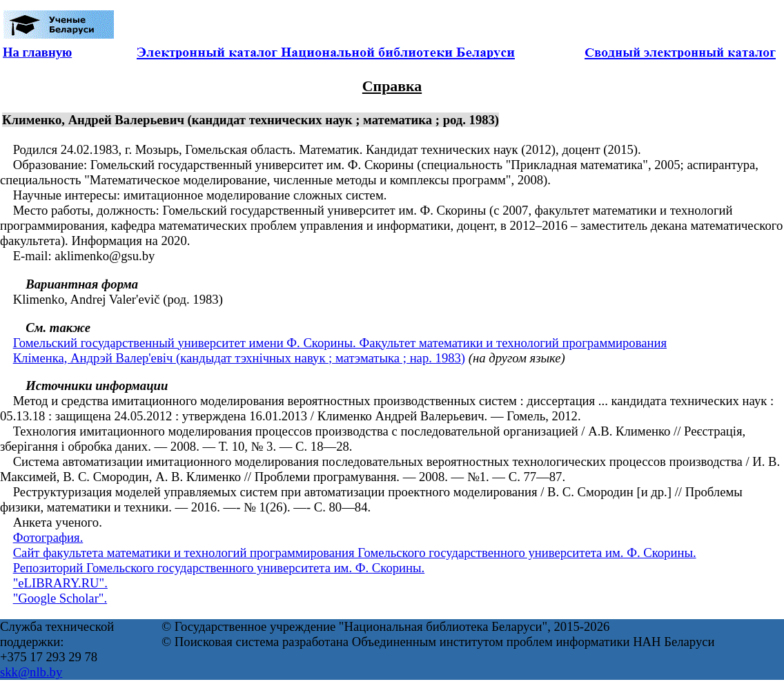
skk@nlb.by (31, 672)
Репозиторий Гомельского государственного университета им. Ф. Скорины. (219, 568)
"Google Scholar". (60, 598)
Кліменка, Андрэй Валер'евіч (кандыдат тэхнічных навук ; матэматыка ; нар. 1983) (239, 358)
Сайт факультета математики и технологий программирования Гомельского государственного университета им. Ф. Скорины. (355, 553)
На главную (37, 52)
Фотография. (48, 537)
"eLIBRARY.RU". (60, 583)
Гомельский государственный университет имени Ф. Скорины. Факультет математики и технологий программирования (340, 343)
